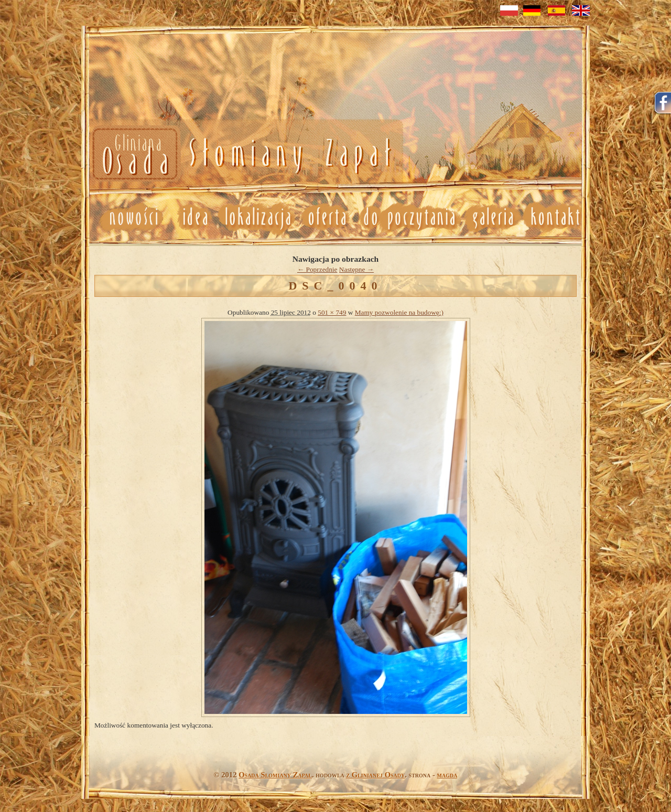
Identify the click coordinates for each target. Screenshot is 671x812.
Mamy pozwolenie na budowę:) (399, 312)
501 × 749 (332, 312)
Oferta (326, 217)
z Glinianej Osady (375, 775)
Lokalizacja (257, 217)
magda (447, 775)
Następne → (356, 269)
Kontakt (556, 217)
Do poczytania (409, 217)
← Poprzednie (317, 269)
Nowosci (240, 154)
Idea (191, 217)
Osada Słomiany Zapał (275, 775)
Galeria (493, 217)
